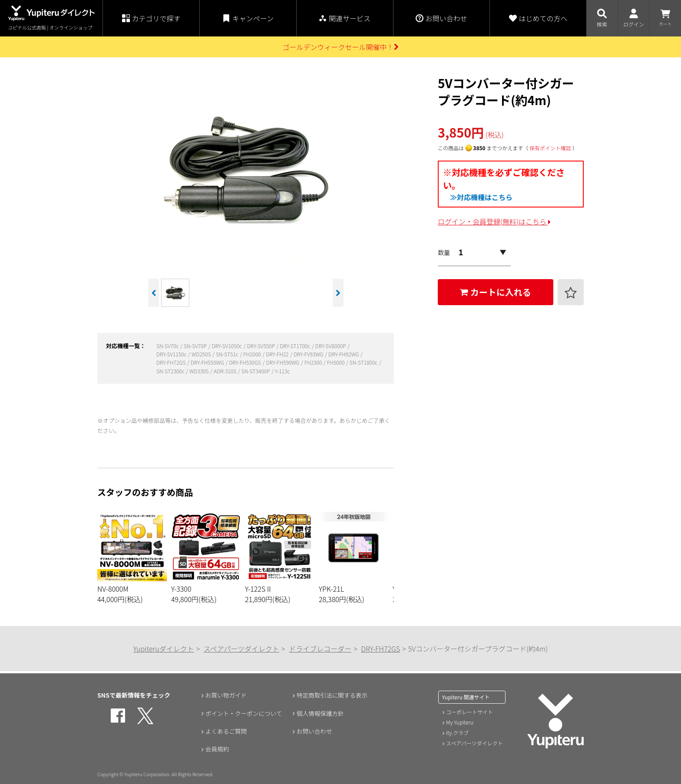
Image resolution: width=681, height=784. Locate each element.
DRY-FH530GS (245, 362)
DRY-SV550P (261, 346)
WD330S (200, 371)
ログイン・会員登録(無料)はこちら (494, 221)
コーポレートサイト (469, 712)
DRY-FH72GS (172, 362)
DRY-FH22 (278, 354)
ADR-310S (226, 371)
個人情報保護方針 (320, 713)
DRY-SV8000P (331, 346)
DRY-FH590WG (283, 362)
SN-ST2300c (171, 371)
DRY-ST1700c (295, 346)
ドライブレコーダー (320, 649)
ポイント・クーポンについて (244, 713)
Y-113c (282, 371)
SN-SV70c (168, 346)
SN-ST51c (228, 354)
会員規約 (217, 750)
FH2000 (253, 354)
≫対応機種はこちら (481, 197)
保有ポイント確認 (550, 148)
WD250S (202, 354)
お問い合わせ (314, 731)
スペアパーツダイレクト (241, 649)
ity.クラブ (457, 733)
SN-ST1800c (364, 362)
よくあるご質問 (226, 731)
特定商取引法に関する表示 (332, 695)
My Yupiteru (460, 722)
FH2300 (314, 362)
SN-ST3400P (256, 371)
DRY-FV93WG (309, 354)
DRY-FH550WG (208, 362)
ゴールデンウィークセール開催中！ (340, 47)
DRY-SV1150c (172, 354)
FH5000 (336, 362)
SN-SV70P (196, 346)
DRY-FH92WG (344, 354)
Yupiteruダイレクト (164, 649)
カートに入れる (496, 292)
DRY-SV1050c (227, 346)
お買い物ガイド (226, 695)
